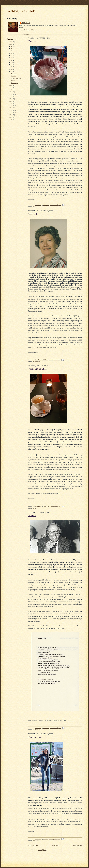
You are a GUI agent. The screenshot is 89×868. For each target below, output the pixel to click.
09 (12, 53)
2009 (11, 119)
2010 (11, 117)
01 (12, 71)
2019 (11, 96)
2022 (11, 90)
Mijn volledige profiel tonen (28, 30)
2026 (11, 42)
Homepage (56, 845)
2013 (11, 110)
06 (12, 60)
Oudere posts (77, 845)
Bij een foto (36, 841)
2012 (11, 112)
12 (12, 46)
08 (12, 55)
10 (12, 51)
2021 (11, 92)
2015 (11, 106)
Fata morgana (15, 83)
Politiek (35, 206)
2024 (11, 85)
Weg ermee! (14, 74)
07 (12, 58)
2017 (11, 101)
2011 (11, 115)
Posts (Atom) (43, 850)
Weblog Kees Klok (21, 11)
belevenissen (36, 730)
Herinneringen (36, 361)
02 (12, 69)
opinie (34, 508)
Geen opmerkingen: (55, 205)
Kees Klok (26, 23)
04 (12, 65)
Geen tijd (13, 76)
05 (12, 62)
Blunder (13, 80)
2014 (11, 108)
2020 (11, 94)
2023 (11, 87)
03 (12, 67)
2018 (11, 99)
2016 (11, 103)
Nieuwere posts (33, 845)
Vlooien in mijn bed (16, 78)
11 (12, 49)
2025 (11, 44)
